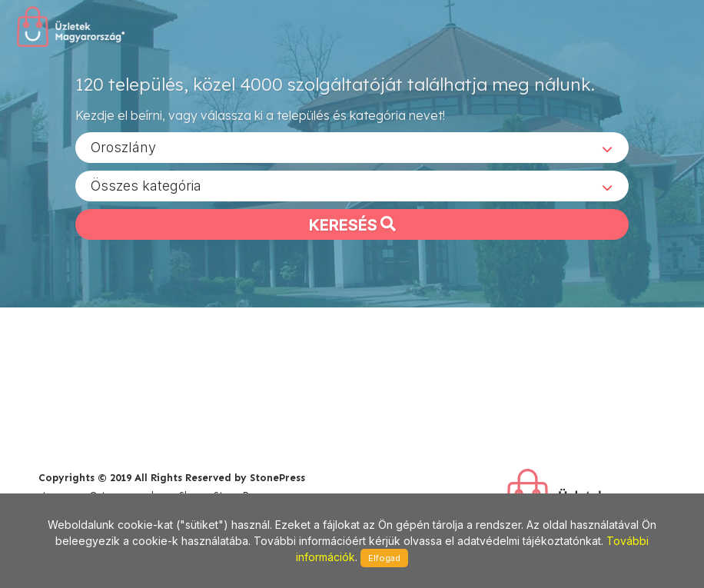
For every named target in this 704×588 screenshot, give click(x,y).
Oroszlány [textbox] (123, 146)
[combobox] (352, 147)
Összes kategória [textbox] (146, 185)
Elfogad (384, 558)
